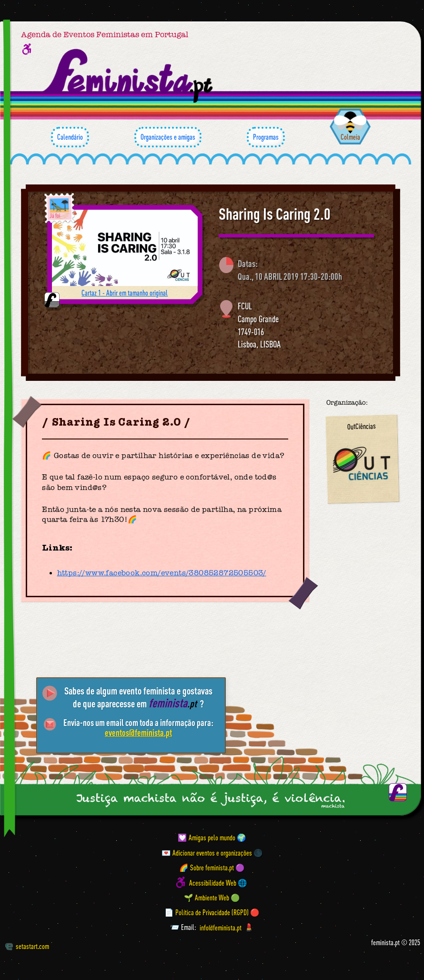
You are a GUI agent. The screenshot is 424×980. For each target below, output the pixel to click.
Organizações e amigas (168, 137)
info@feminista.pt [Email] (221, 927)
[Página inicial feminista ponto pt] (129, 76)
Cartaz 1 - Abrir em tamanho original (125, 293)
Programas (266, 137)
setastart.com (27, 946)
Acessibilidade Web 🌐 (218, 882)
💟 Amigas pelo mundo (207, 837)
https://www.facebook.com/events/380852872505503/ (162, 573)
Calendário (70, 137)
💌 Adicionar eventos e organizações (207, 853)
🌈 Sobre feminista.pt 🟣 (212, 868)
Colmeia (350, 137)
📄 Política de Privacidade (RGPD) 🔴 (212, 912)
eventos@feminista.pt (138, 733)
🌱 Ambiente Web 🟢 (212, 898)
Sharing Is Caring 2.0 (275, 214)
